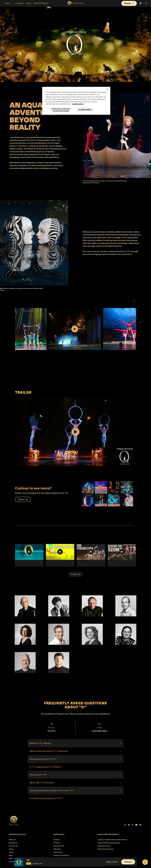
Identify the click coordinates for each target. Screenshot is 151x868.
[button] (134, 301)
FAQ (11, 858)
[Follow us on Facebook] (129, 825)
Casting (57, 843)
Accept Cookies (85, 110)
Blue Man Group (104, 846)
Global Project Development (109, 843)
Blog (11, 855)
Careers (56, 840)
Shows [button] (9, 3)
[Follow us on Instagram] (132, 825)
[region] (76, 101)
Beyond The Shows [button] (43, 3)
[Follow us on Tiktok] (125, 825)
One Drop (57, 849)
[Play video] (75, 329)
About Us (13, 840)
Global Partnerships (61, 855)
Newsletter (13, 843)
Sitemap (12, 862)
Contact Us (13, 846)
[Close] (107, 89)
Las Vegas (19, 3)
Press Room (58, 852)
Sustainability (59, 846)
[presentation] (30, 834)
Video (11, 852)
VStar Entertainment (106, 849)
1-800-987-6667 (99, 731)
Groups (29, 3)
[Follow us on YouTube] (136, 825)
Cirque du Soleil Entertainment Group (112, 840)
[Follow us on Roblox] (140, 825)
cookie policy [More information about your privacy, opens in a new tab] (78, 104)
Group (11, 849)
